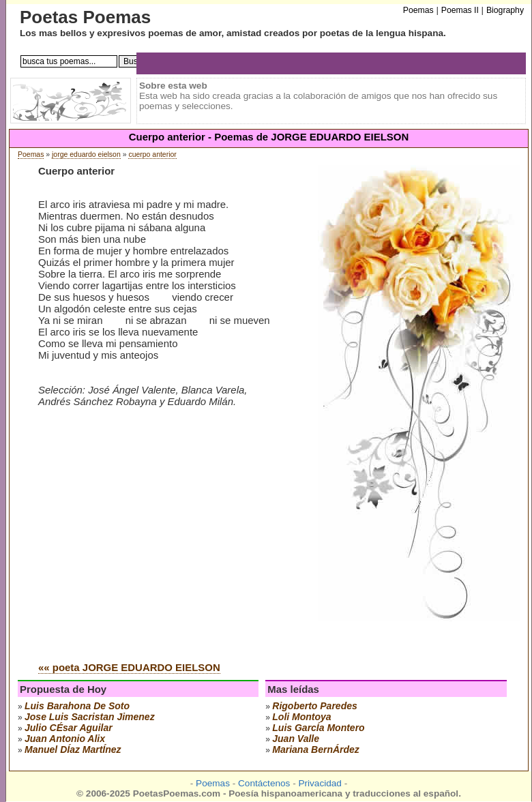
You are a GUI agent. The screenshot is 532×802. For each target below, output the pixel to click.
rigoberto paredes (314, 706)
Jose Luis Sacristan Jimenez (90, 717)
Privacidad (320, 783)
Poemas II (460, 10)
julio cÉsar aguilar (69, 728)
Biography (505, 10)
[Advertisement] (153, 548)
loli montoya (301, 717)
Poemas (31, 154)
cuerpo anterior (152, 154)
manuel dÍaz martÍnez (73, 749)
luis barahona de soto (77, 706)
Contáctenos (264, 783)
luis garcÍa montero (318, 728)
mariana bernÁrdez (316, 749)
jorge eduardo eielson (86, 154)
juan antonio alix (65, 739)
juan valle (296, 739)
